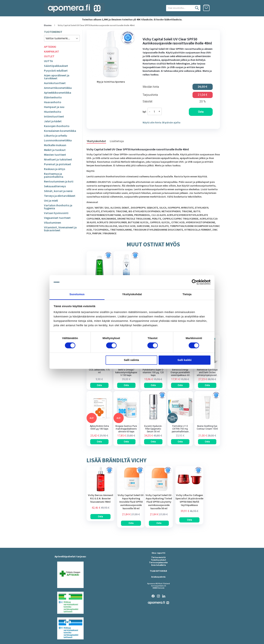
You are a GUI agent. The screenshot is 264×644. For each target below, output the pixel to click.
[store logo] (74, 8)
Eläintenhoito (53, 97)
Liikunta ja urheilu (56, 135)
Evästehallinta (158, 565)
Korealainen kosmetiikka (60, 131)
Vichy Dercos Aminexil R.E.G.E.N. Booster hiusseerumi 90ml (101, 498)
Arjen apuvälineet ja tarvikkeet (57, 77)
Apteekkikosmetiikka (58, 93)
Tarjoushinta (150, 95)
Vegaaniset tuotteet (57, 218)
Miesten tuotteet (55, 155)
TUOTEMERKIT (53, 32)
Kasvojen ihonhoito (57, 126)
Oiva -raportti (158, 553)
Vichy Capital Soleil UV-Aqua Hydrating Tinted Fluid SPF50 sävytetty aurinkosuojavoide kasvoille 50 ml (159, 502)
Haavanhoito (53, 102)
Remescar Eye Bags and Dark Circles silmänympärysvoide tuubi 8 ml (207, 373)
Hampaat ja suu (54, 107)
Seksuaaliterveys (55, 186)
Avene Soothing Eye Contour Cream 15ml (207, 427)
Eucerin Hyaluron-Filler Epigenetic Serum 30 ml (153, 429)
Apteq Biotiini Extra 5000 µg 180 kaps (99, 427)
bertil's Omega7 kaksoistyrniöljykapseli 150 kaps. (126, 372)
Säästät (147, 102)
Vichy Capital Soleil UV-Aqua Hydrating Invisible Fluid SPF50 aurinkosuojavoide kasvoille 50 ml (131, 502)
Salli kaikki (185, 360)
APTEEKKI (50, 47)
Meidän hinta (151, 87)
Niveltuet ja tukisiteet (58, 159)
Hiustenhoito (53, 112)
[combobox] (179, 8)
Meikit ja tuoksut (55, 150)
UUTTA (48, 61)
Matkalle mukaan (55, 145)
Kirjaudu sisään (217, 8)
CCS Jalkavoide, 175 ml (99, 371)
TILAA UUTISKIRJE (158, 571)
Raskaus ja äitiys (55, 169)
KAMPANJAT (52, 51)
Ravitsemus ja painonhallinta (54, 175)
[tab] (98, 141)
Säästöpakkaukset (56, 66)
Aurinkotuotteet (55, 83)
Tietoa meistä (158, 557)
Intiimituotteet (54, 116)
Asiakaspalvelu (158, 577)
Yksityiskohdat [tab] (132, 294)
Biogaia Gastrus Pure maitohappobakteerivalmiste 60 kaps (126, 429)
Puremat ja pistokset (58, 164)
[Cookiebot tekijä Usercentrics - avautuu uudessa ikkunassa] (194, 282)
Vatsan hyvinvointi (56, 213)
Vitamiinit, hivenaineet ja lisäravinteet (60, 229)
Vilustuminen (53, 222)
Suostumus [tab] (77, 294)
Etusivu (48, 25)
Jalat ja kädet (53, 121)
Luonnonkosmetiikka (58, 140)
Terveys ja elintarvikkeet (60, 196)
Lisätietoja (117, 141)
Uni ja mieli (51, 200)
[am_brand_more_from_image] (100, 491)
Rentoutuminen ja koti (59, 181)
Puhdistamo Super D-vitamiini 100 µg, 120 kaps (153, 372)
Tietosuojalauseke (158, 562)
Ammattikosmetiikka (58, 88)
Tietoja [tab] (187, 294)
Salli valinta (132, 360)
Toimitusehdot (158, 560)
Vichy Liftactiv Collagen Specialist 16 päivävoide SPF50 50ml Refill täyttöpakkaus (189, 500)
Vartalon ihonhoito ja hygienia (58, 207)
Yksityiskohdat (96, 141)
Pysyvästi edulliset (56, 70)
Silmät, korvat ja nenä (58, 191)
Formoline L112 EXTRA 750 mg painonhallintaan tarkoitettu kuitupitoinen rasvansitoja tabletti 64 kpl (180, 429)
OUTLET (49, 56)
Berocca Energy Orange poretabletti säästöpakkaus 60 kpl (180, 373)
